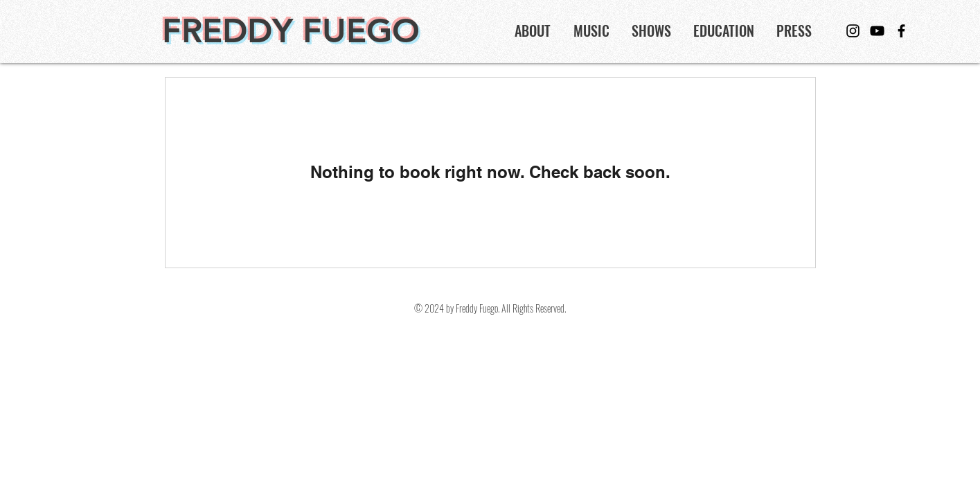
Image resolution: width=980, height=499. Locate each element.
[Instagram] (853, 31)
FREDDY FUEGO (291, 30)
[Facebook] (901, 31)
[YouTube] (877, 31)
